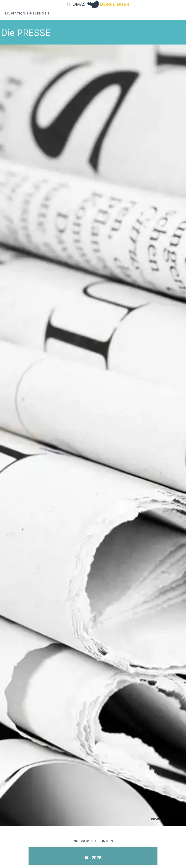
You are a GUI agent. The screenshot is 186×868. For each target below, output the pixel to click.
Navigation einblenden (26, 13)
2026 (93, 858)
